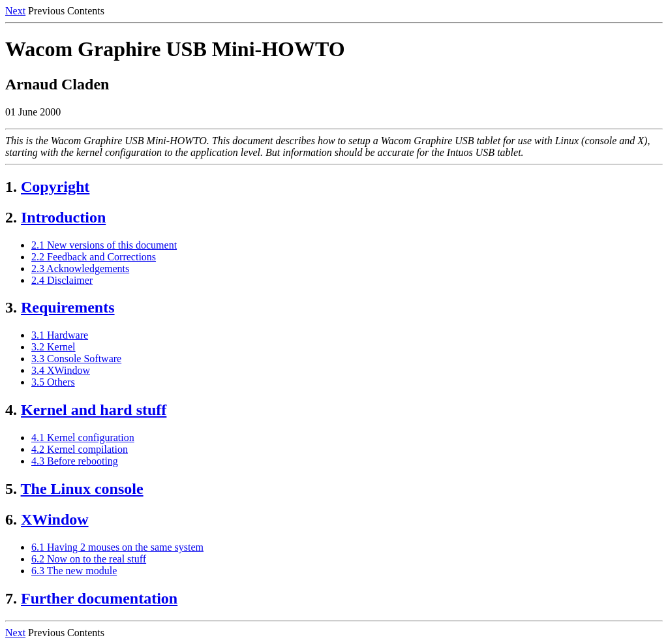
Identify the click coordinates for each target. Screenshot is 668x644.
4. (11, 410)
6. (11, 519)
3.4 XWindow (61, 370)
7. (11, 598)
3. (11, 307)
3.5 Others (53, 382)
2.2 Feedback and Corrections (94, 257)
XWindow (55, 519)
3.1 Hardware (60, 335)
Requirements (68, 307)
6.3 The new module (74, 571)
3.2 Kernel (53, 347)
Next (15, 11)
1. (11, 187)
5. (11, 489)
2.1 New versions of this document (104, 245)
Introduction (63, 217)
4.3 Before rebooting (75, 461)
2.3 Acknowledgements (80, 268)
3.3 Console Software (76, 359)
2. (11, 217)
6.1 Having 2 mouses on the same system (117, 547)
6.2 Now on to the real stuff (89, 559)
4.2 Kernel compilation (80, 449)
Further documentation (99, 598)
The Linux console (82, 489)
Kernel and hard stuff (94, 410)
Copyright (55, 187)
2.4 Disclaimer (62, 280)
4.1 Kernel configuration (83, 437)
